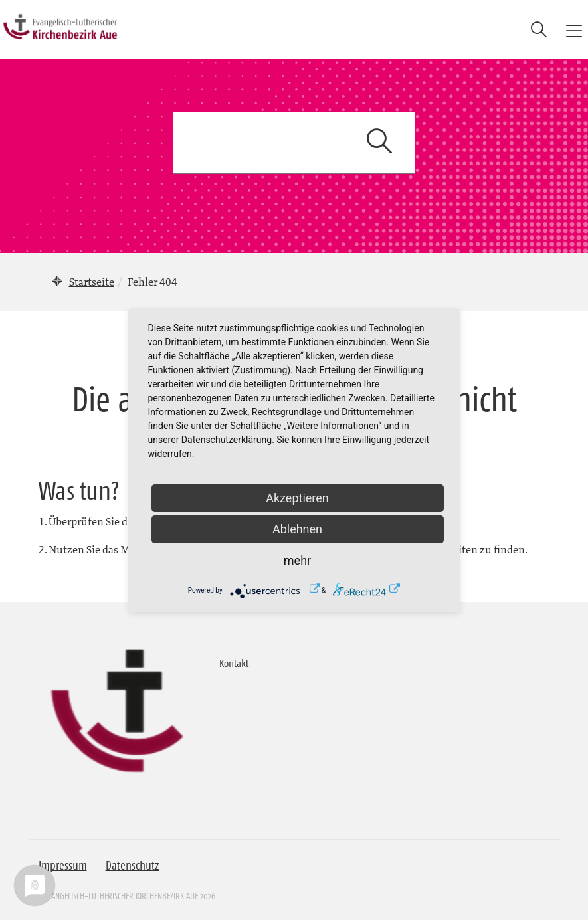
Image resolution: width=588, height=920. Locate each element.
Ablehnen (297, 529)
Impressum (63, 866)
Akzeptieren (297, 498)
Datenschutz (133, 866)
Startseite (92, 282)
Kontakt (234, 663)
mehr (297, 560)
